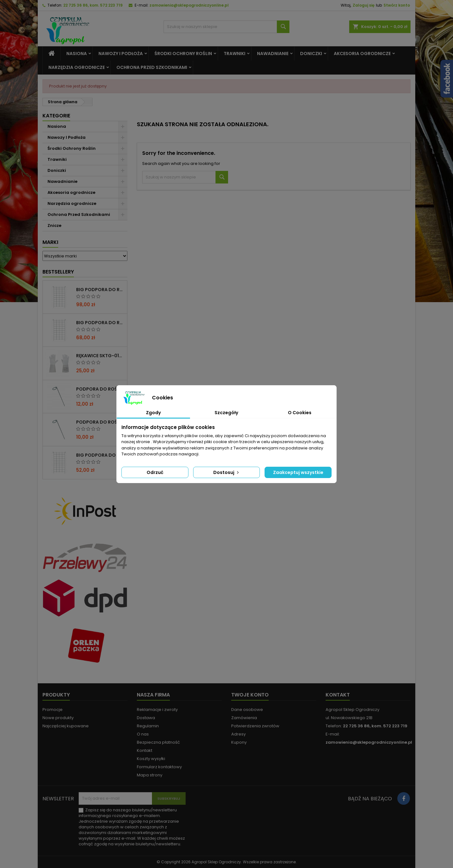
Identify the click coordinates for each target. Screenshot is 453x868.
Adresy (238, 734)
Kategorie (56, 116)
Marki (50, 242)
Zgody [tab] (153, 413)
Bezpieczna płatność (158, 742)
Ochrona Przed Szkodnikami (152, 67)
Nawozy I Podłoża (121, 54)
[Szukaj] (226, 27)
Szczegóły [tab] (226, 413)
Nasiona (77, 54)
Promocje (53, 710)
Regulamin (148, 726)
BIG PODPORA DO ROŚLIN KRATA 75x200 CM (100, 323)
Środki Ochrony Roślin (183, 54)
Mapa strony (150, 775)
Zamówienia (244, 718)
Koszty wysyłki (151, 759)
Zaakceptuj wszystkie (298, 472)
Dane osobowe (247, 710)
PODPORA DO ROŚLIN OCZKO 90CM (100, 422)
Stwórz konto (397, 5)
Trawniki (235, 54)
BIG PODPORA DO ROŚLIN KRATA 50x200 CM (100, 455)
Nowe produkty (58, 718)
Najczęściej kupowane (66, 726)
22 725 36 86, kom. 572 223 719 (93, 5)
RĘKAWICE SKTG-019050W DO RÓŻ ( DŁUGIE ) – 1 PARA (100, 356)
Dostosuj (227, 472)
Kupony (239, 742)
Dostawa (146, 718)
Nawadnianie (273, 54)
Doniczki (311, 54)
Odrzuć (155, 472)
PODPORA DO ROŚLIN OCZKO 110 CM (100, 389)
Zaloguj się (364, 5)
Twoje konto (250, 695)
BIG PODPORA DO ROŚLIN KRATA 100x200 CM (100, 290)
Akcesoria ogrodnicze (362, 54)
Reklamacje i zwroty (157, 710)
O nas (143, 734)
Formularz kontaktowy (159, 767)
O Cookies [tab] (300, 413)
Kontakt (145, 750)
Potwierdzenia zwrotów (255, 726)
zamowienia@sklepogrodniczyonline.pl (189, 5)
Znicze (54, 225)
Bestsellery (58, 272)
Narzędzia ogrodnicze (77, 67)
